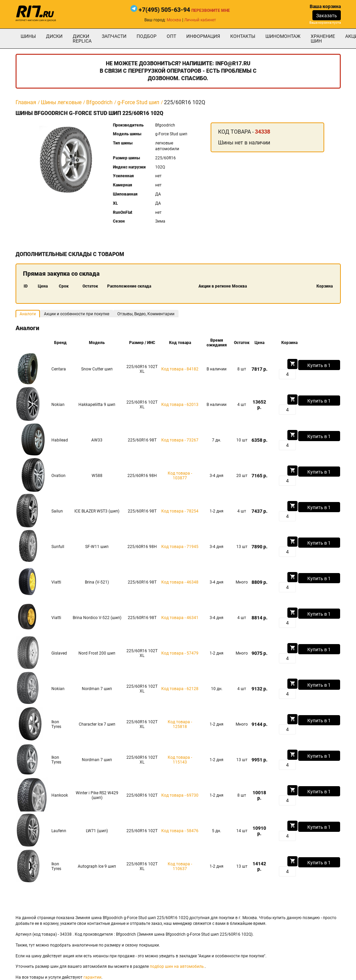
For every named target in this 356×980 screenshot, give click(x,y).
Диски (54, 36)
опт (171, 36)
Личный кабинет (200, 20)
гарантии (92, 977)
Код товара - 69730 (180, 795)
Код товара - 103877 (180, 476)
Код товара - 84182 (180, 369)
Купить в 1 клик (319, 366)
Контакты (243, 36)
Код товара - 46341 (180, 618)
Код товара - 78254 (180, 511)
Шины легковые (61, 102)
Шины (28, 36)
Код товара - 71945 (180, 547)
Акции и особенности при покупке (77, 314)
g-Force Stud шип (138, 102)
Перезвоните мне (211, 10)
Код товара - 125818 (180, 724)
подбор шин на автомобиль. (177, 966)
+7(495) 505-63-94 (164, 10)
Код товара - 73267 (180, 440)
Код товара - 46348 (180, 582)
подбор (147, 36)
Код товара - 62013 (180, 405)
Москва (174, 20)
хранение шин (323, 39)
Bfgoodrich (99, 102)
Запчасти (114, 36)
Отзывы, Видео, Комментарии (146, 314)
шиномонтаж (283, 36)
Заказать (327, 16)
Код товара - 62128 (180, 689)
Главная (26, 102)
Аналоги (28, 314)
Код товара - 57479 (180, 653)
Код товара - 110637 (180, 866)
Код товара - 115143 (180, 760)
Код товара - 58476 (180, 831)
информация (203, 36)
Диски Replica (82, 39)
